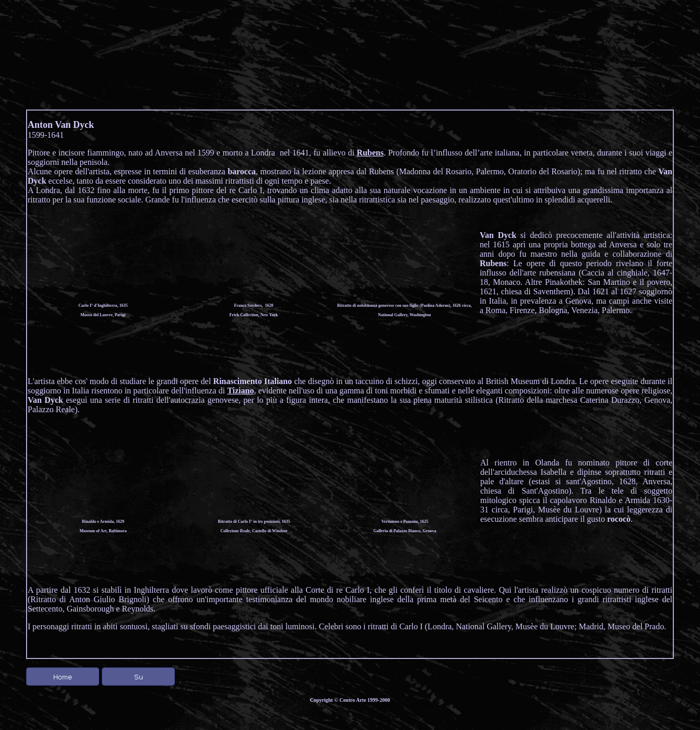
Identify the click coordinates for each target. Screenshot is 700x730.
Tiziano (240, 391)
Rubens (370, 153)
